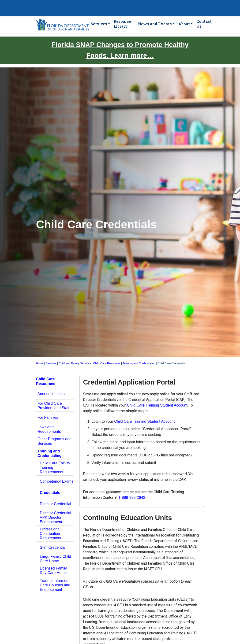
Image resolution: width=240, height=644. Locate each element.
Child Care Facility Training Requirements (55, 468)
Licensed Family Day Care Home (53, 570)
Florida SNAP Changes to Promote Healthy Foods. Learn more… (120, 50)
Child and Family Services (75, 363)
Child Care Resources (107, 363)
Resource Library (122, 24)
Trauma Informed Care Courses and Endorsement (55, 585)
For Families (48, 417)
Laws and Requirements (49, 429)
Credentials (50, 493)
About (184, 24)
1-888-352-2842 (132, 498)
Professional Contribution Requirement (51, 534)
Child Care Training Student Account (157, 405)
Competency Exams (57, 481)
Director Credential (55, 504)
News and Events (155, 24)
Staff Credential (53, 547)
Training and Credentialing (139, 363)
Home (40, 363)
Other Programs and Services (54, 441)
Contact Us (204, 24)
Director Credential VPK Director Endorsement (55, 517)
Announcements (51, 394)
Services (99, 24)
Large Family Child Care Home (55, 559)
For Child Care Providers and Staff (53, 406)
